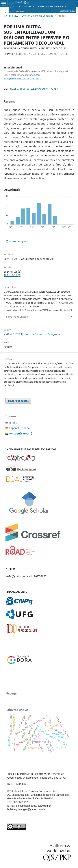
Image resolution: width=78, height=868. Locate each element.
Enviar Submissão (18, 401)
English (14, 423)
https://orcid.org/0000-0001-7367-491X (22, 79)
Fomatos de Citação (17, 317)
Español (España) (20, 428)
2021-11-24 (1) (12, 275)
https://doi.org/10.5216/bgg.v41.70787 (34, 89)
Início (7, 12)
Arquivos (19, 12)
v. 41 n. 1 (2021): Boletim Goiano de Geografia (28, 16)
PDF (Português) (18, 241)
